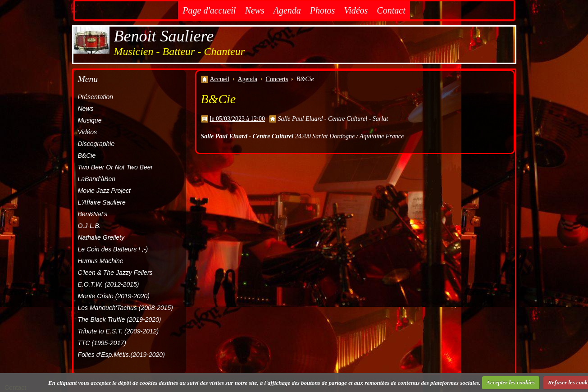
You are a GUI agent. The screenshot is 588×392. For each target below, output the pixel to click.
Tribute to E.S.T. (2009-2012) (119, 331)
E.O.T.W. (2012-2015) (109, 284)
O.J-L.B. (89, 226)
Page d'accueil (209, 10)
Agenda (287, 10)
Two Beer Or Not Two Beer (116, 167)
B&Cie (87, 155)
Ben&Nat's (93, 214)
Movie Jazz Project (104, 191)
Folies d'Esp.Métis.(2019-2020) (121, 355)
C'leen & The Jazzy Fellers (115, 273)
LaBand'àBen (97, 179)
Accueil (220, 79)
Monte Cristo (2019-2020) (114, 296)
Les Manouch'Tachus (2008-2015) (126, 308)
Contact (391, 10)
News (254, 10)
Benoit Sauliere (164, 36)
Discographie (96, 144)
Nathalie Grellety (101, 237)
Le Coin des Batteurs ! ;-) (113, 249)
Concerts (277, 79)
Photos (323, 10)
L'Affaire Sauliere (102, 202)
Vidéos (356, 10)
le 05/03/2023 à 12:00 (238, 119)
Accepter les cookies (511, 382)
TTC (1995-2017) (102, 343)
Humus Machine (101, 261)
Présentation (96, 97)
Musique (90, 120)
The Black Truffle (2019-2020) (120, 319)
